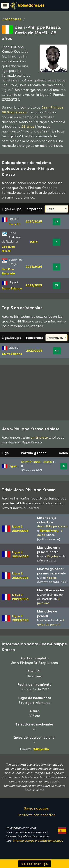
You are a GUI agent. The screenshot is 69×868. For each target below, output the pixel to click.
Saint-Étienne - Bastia (36, 463)
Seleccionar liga (34, 864)
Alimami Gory (49, 532)
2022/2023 (34, 285)
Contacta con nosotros (36, 816)
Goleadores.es (31, 5)
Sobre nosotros (36, 809)
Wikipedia (41, 750)
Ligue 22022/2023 (20, 577)
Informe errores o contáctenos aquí (38, 842)
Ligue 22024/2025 (20, 530)
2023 (34, 242)
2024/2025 (34, 221)
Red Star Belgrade (8, 271)
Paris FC (14, 224)
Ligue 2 (14, 467)
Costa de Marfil (8, 249)
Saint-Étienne (12, 288)
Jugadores (12, 19)
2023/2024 (34, 267)
